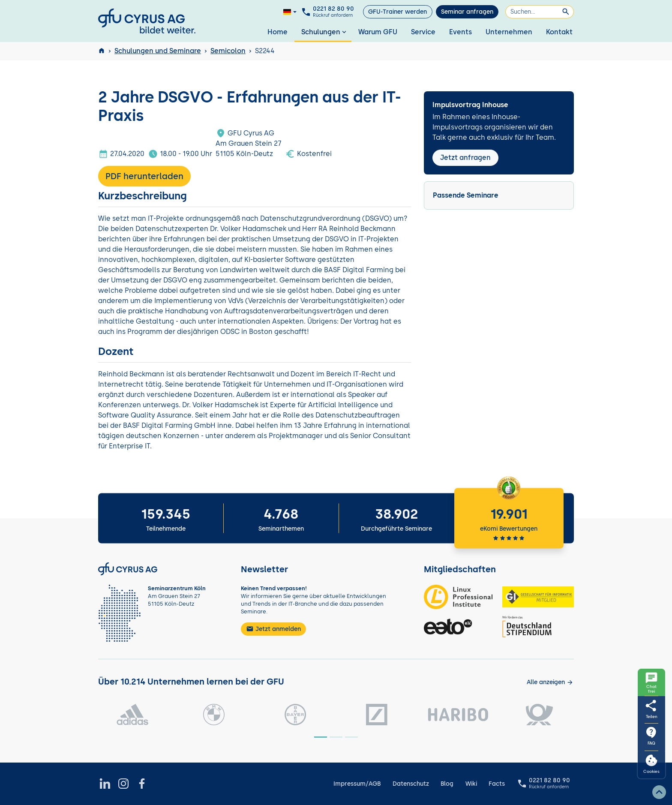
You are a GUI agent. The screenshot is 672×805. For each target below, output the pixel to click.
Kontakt (559, 32)
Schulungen (325, 32)
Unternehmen (509, 32)
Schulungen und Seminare (158, 51)
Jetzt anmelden (273, 629)
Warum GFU (378, 32)
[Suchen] (540, 12)
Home (277, 32)
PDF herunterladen (144, 176)
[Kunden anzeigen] (550, 682)
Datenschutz (411, 784)
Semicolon (228, 51)
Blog (447, 784)
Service (423, 32)
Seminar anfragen (467, 12)
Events (460, 32)
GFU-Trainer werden (397, 12)
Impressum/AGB (357, 784)
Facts (497, 784)
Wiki (471, 784)
